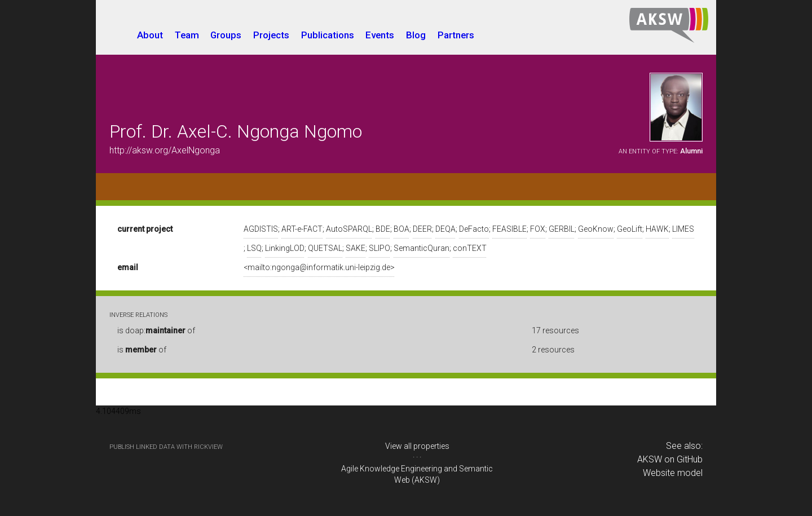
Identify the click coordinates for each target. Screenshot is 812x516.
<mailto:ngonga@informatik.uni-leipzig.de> (319, 267)
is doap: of (156, 330)
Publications (328, 35)
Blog (416, 35)
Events (380, 35)
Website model (673, 473)
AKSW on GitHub (670, 459)
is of (142, 350)
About (150, 35)
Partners (456, 35)
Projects (271, 35)
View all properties (417, 446)
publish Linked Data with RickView (166, 447)
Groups (226, 35)
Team (187, 35)
